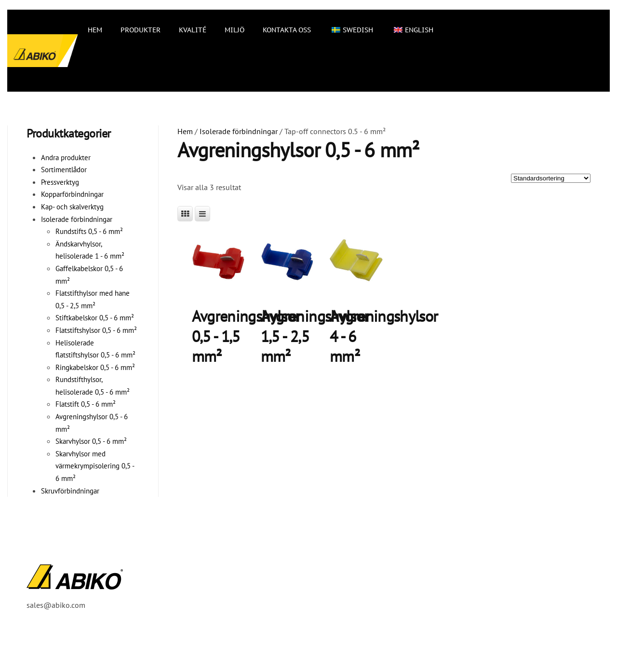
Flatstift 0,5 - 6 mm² (86, 404)
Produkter (141, 30)
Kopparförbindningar (72, 194)
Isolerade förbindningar (239, 131)
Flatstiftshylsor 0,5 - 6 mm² (96, 330)
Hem (95, 30)
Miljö (235, 30)
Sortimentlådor (64, 170)
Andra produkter (66, 158)
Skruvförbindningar (70, 491)
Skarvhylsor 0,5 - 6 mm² (91, 441)
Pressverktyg (60, 182)
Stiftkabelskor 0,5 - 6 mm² (95, 318)
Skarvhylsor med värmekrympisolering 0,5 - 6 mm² (95, 466)
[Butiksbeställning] (551, 178)
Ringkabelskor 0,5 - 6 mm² (95, 367)
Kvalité (193, 30)
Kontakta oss (287, 30)
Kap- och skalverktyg (72, 207)
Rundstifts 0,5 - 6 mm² (89, 231)
